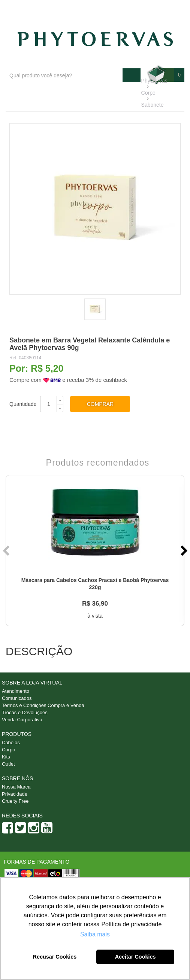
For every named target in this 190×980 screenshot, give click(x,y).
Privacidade (15, 794)
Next (183, 551)
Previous (7, 551)
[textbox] (64, 75)
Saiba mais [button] (95, 934)
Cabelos (11, 743)
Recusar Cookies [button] (55, 957)
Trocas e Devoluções (25, 712)
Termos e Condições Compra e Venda (43, 705)
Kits (6, 757)
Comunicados (17, 698)
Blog (92, 8)
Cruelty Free (15, 801)
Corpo (8, 750)
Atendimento (124, 8)
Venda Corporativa (22, 720)
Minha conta (164, 8)
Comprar (100, 404)
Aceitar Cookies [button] (135, 957)
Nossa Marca (16, 787)
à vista (95, 616)
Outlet (8, 764)
